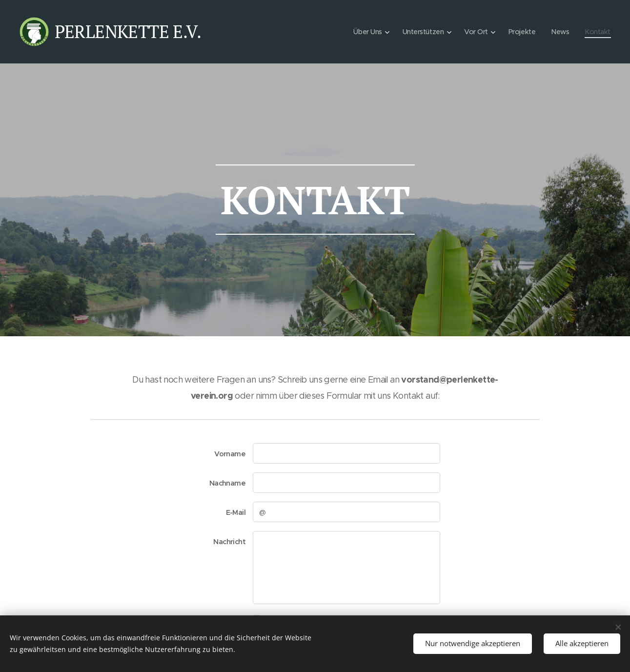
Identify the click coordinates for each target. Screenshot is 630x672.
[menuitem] (363, 32)
